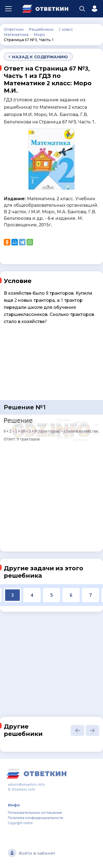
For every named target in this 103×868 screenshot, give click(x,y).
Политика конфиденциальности (36, 818)
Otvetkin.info (24, 789)
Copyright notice (20, 823)
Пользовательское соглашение (35, 813)
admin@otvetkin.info (26, 785)
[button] (78, 730)
